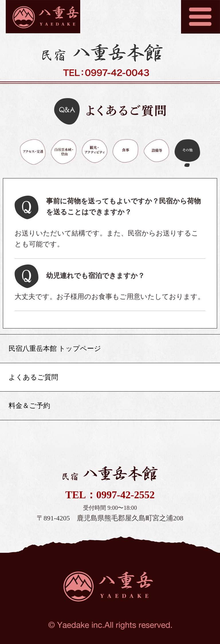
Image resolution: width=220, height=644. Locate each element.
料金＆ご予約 (29, 406)
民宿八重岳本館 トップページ (55, 349)
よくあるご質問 (33, 377)
